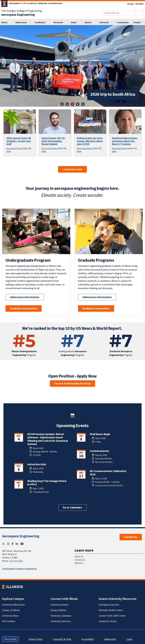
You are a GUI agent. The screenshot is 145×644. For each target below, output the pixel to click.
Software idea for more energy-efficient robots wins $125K (90, 141)
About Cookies (10, 639)
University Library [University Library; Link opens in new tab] (108, 621)
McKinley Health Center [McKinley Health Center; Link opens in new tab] (111, 610)
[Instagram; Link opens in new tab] (8, 544)
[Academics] (42, 22)
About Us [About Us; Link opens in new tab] (79, 556)
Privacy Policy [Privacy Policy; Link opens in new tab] (36, 639)
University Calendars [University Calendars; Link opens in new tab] (61, 616)
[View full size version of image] (141, 28)
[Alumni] (89, 22)
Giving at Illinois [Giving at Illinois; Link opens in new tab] (59, 610)
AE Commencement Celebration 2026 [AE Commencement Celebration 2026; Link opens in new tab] (108, 473)
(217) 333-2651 (16, 561)
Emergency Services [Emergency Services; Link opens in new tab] (109, 605)
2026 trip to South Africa (95, 94)
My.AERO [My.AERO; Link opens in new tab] (140, 4)
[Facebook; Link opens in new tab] (13, 544)
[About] (6, 22)
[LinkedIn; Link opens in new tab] (17, 544)
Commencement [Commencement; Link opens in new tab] (99, 451)
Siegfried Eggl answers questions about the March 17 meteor (125, 141)
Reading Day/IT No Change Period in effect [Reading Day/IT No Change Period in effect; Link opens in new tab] (47, 483)
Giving (130, 4)
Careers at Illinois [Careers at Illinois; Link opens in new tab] (11, 610)
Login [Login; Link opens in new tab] (129, 639)
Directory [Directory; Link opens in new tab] (79, 563)
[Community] (123, 22)
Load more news (72, 169)
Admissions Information (25, 297)
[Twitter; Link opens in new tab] (3, 544)
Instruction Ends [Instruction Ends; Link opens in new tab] (37, 464)
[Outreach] (106, 22)
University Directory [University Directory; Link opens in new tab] (61, 621)
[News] (75, 22)
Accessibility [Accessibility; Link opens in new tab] (88, 639)
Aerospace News (14, 148)
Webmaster (110, 639)
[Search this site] (119, 13)
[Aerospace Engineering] (18, 15)
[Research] (60, 22)
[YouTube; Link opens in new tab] (22, 544)
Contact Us (131, 537)
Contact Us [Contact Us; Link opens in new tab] (80, 559)
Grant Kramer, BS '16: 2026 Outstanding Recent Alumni (53, 141)
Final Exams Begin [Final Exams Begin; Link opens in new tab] (100, 434)
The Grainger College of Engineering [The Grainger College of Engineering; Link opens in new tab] (22, 11)
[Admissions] (23, 22)
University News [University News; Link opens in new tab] (10, 616)
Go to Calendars (72, 507)
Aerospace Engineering (21, 536)
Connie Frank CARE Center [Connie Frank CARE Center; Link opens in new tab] (112, 616)
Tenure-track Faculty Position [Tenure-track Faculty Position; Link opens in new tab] (72, 383)
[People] (139, 22)
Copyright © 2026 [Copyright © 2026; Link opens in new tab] (62, 639)
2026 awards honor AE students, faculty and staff (19, 141)
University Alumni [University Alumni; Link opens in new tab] (59, 605)
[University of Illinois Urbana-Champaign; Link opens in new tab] (32, 4)
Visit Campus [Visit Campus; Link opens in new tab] (9, 621)
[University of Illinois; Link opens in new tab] (12, 587)
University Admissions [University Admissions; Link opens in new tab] (13, 605)
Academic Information (24, 308)
